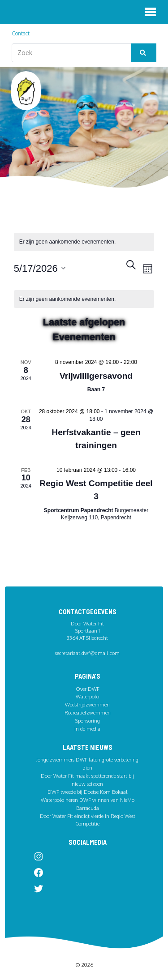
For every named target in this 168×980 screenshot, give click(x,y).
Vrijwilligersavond (96, 376)
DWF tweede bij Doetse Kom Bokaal (88, 792)
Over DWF (88, 689)
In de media (87, 729)
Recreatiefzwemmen (88, 713)
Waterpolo (87, 696)
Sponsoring (88, 721)
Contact (21, 33)
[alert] (84, 299)
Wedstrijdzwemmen (87, 704)
